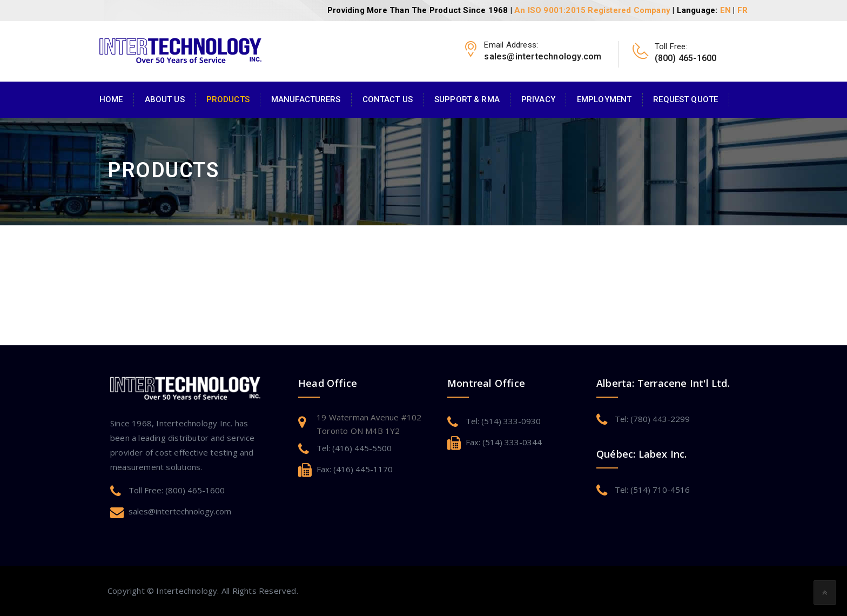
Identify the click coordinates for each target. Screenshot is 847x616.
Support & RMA (467, 99)
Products (228, 99)
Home (111, 99)
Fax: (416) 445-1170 (355, 469)
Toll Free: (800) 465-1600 (177, 490)
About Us (165, 99)
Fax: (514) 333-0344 (504, 442)
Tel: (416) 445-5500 (354, 448)
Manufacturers (306, 99)
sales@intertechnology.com (180, 511)
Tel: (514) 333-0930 (503, 421)
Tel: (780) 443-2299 (652, 419)
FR (742, 10)
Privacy (538, 99)
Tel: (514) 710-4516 (652, 490)
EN (725, 10)
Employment (604, 99)
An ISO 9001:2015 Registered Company (592, 10)
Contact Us (388, 99)
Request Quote (685, 99)
